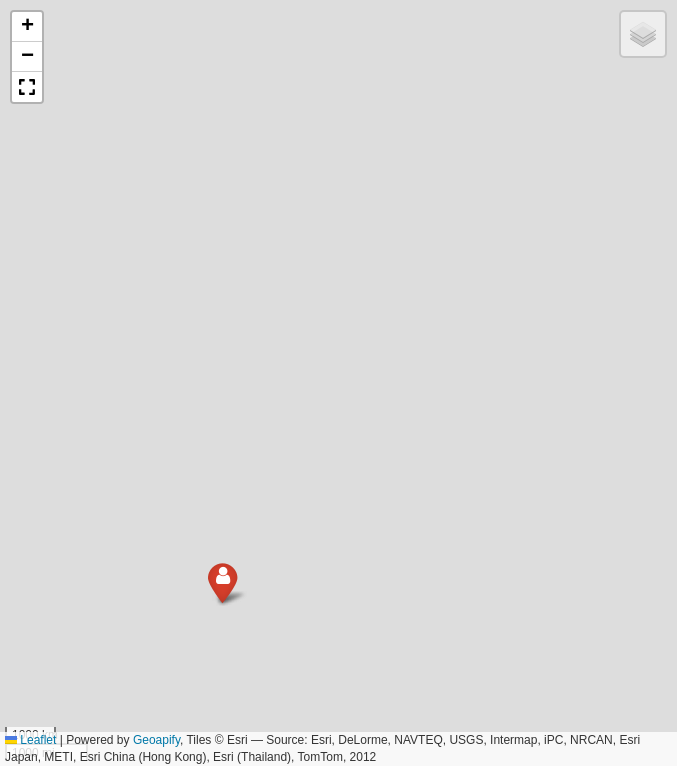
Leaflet (30, 740)
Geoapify (156, 740)
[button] (190, 641)
